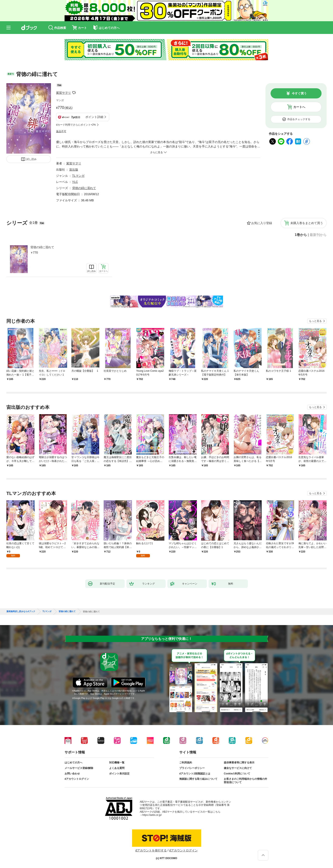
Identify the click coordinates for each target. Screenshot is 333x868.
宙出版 (74, 170)
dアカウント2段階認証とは (195, 774)
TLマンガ (78, 176)
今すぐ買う (299, 93)
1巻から (301, 235)
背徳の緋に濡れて (42, 247)
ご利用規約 (186, 763)
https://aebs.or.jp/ (152, 815)
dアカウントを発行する (151, 850)
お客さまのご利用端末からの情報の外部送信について (246, 781)
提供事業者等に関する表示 (239, 763)
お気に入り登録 (262, 223)
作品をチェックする (299, 119)
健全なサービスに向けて (238, 768)
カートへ (299, 107)
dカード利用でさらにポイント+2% (76, 125)
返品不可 (61, 131)
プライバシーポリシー (192, 768)
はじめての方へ (73, 763)
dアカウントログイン (77, 779)
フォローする (74, 93)
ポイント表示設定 (119, 774)
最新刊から (318, 235)
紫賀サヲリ (63, 93)
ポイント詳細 (94, 117)
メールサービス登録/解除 (79, 768)
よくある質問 (117, 768)
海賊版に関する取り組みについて (198, 779)
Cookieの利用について (237, 774)
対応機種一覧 (117, 763)
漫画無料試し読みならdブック (21, 611)
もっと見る (315, 321)
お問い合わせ (72, 774)
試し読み (31, 159)
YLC (75, 182)
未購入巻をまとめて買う (307, 223)
